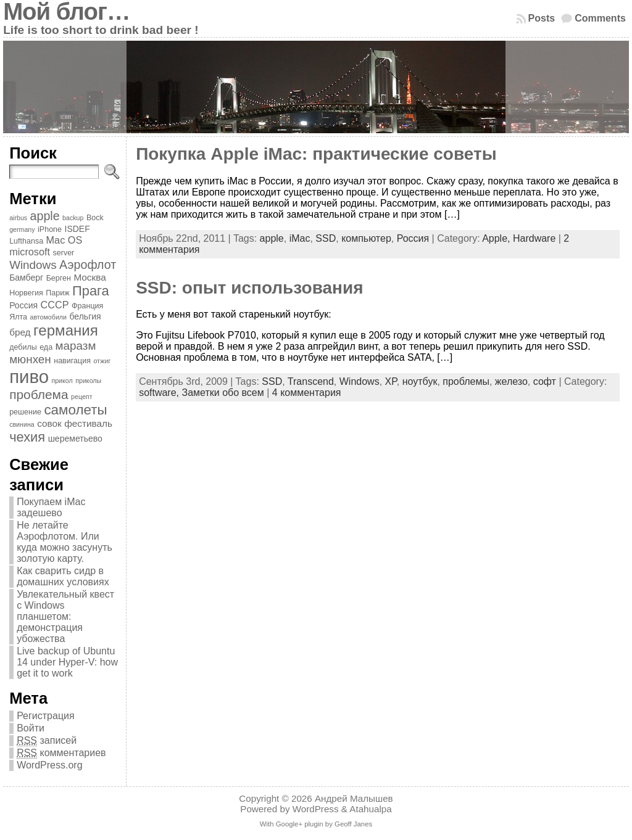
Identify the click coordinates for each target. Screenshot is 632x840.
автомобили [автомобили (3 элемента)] (48, 317)
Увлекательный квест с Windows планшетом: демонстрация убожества (65, 616)
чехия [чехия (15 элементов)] (27, 437)
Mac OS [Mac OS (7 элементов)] (64, 240)
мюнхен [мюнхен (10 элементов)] (30, 359)
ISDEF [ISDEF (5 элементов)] (77, 229)
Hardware (534, 238)
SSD (326, 238)
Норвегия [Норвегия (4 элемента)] (26, 293)
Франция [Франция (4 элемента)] (87, 306)
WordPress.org (49, 765)
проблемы (466, 381)
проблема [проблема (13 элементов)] (39, 394)
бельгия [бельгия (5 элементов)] (85, 316)
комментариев (61, 753)
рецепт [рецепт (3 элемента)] (81, 397)
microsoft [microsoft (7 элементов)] (30, 252)
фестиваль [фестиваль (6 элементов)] (88, 423)
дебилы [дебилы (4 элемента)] (23, 347)
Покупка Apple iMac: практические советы (316, 154)
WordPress (316, 809)
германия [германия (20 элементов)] (66, 330)
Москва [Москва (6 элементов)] (89, 277)
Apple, (497, 238)
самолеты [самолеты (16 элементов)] (75, 410)
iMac (300, 238)
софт (545, 381)
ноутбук (420, 381)
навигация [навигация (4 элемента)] (72, 361)
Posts (542, 18)
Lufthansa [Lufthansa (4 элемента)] (26, 241)
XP (391, 381)
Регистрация (46, 716)
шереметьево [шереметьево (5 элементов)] (75, 439)
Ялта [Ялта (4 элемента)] (18, 317)
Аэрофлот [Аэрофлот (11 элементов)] (88, 265)
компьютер (366, 238)
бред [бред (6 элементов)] (20, 332)
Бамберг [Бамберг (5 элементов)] (26, 278)
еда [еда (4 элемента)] (46, 347)
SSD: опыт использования (249, 288)
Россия (413, 238)
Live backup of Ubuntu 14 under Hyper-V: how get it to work (67, 662)
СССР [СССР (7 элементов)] (55, 305)
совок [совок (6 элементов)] (49, 423)
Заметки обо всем (222, 393)
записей (47, 741)
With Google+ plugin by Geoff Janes (316, 824)
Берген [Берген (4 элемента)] (59, 278)
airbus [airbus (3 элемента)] (18, 218)
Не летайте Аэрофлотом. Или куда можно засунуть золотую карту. (64, 542)
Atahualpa (370, 809)
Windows (360, 381)
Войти (31, 728)
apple (272, 238)
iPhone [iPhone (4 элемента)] (50, 229)
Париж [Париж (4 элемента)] (57, 293)
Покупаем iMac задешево (51, 507)
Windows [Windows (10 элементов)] (33, 265)
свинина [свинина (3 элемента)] (22, 424)
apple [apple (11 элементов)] (45, 216)
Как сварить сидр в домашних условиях (63, 576)
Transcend (311, 381)
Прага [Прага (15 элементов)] (91, 291)
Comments (600, 18)
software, (160, 393)
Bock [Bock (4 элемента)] (95, 218)
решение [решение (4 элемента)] (25, 412)
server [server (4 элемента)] (64, 253)
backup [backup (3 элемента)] (73, 218)
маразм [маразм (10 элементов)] (76, 346)
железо (511, 381)
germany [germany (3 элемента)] (22, 229)
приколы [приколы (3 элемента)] (88, 381)
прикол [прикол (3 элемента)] (62, 381)
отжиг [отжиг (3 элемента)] (102, 361)
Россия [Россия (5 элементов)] (23, 305)
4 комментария (307, 393)
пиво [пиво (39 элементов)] (29, 377)
